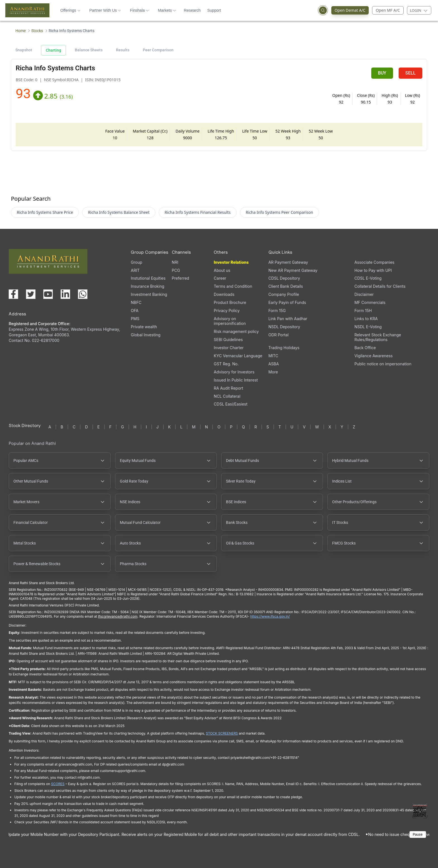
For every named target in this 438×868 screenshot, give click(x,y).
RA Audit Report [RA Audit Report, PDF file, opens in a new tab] (228, 388)
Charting (53, 50)
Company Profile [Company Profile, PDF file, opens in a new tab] (284, 294)
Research (192, 10)
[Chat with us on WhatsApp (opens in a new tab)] (83, 294)
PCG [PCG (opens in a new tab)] (176, 270)
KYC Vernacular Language (238, 356)
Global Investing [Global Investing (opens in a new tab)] (146, 335)
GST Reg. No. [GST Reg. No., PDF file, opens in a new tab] (226, 364)
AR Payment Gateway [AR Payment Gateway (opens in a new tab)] (288, 262)
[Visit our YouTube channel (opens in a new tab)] (48, 294)
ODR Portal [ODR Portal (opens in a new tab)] (278, 335)
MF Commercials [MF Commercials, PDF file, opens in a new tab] (370, 302)
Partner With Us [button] (105, 10)
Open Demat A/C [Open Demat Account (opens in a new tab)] (348, 10)
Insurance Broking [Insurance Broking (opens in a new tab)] (147, 286)
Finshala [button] (139, 10)
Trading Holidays (284, 348)
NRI (175, 262)
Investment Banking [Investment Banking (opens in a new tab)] (149, 294)
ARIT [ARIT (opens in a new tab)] (135, 270)
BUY (382, 73)
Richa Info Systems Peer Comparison (279, 212)
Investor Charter (229, 348)
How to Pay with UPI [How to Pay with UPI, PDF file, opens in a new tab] (373, 270)
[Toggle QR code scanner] (420, 811)
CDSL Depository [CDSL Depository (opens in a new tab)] (284, 278)
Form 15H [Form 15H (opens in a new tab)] (363, 310)
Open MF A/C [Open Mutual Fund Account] (388, 10)
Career (220, 278)
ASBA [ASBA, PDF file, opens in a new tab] (274, 364)
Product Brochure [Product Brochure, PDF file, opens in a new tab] (230, 302)
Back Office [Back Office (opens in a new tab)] (365, 348)
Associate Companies (374, 262)
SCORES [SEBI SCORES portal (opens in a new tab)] (58, 784)
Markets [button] (167, 10)
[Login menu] (419, 10)
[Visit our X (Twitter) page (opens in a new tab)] (31, 294)
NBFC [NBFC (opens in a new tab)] (136, 302)
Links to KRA (366, 319)
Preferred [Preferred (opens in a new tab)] (180, 278)
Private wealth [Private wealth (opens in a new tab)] (144, 327)
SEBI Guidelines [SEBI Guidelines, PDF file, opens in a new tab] (228, 340)
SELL (410, 73)
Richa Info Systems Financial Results (197, 212)
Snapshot (24, 50)
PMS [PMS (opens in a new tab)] (135, 319)
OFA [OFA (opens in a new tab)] (135, 310)
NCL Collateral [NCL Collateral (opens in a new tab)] (227, 396)
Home (21, 31)
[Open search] (323, 10)
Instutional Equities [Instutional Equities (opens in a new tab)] (148, 278)
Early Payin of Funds (287, 302)
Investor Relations (231, 262)
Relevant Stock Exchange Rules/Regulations (378, 337)
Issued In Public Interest (236, 380)
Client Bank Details (286, 286)
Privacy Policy (227, 310)
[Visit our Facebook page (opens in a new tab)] (13, 294)
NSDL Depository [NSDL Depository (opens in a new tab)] (284, 327)
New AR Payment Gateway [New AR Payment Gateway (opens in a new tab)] (293, 270)
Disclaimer (364, 294)
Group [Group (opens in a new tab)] (136, 262)
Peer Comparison (158, 50)
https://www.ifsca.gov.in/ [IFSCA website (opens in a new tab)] (270, 616)
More (273, 372)
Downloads (224, 294)
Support (214, 10)
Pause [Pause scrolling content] (418, 834)
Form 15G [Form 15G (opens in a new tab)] (277, 310)
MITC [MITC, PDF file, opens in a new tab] (273, 356)
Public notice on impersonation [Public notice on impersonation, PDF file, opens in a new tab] (383, 364)
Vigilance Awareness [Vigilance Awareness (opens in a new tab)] (374, 356)
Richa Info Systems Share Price (45, 212)
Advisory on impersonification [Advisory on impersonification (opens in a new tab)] (230, 321)
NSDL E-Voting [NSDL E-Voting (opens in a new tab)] (368, 327)
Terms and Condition (233, 286)
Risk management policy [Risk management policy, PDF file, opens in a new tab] (236, 331)
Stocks (37, 31)
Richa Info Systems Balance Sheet (119, 212)
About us (222, 270)
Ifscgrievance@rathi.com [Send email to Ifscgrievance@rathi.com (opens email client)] (118, 616)
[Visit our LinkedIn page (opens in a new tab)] (65, 294)
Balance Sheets (89, 50)
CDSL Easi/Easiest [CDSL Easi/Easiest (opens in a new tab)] (230, 404)
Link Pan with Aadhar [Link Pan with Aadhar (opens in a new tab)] (288, 319)
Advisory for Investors (234, 372)
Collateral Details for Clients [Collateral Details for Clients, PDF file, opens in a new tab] (380, 286)
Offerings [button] (70, 10)
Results (123, 50)
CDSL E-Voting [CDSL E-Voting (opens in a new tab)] (368, 278)
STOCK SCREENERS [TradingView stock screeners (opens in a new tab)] (222, 733)
